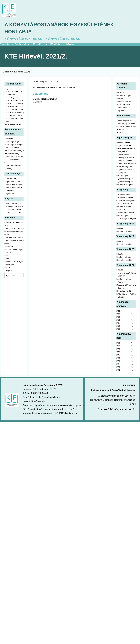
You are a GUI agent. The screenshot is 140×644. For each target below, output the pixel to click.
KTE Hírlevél (37, 102)
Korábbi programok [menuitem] (12, 98)
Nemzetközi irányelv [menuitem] (124, 96)
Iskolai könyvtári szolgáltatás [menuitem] (14, 145)
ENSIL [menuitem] (7, 259)
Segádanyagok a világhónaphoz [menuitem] (126, 219)
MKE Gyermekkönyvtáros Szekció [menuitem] (14, 238)
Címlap (6, 72)
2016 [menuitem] (118, 326)
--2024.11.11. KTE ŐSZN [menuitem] (14, 110)
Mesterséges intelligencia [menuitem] (126, 149)
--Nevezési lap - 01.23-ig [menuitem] (126, 124)
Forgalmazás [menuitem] (9, 194)
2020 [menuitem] (118, 314)
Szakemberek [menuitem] (122, 108)
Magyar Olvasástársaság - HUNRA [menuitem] (14, 241)
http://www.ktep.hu (40, 401)
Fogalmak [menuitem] (120, 93)
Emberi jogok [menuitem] (121, 173)
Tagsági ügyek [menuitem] (24, 45)
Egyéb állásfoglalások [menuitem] (13, 166)
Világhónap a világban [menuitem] (125, 204)
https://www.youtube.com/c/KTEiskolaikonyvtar (55, 414)
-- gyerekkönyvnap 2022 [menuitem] (125, 182)
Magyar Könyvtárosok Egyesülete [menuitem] (14, 229)
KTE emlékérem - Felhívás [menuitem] (126, 294)
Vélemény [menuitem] (8, 169)
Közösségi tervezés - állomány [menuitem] (126, 158)
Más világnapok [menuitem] (122, 176)
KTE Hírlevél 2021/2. (40, 99)
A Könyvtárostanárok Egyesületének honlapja (60, 28)
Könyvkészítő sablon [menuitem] (124, 170)
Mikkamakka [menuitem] (9, 265)
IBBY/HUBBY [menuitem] (9, 247)
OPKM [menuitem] (7, 244)
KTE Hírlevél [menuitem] (9, 191)
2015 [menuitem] (118, 329)
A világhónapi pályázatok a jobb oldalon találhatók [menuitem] (14, 207)
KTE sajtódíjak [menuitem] (55, 44)
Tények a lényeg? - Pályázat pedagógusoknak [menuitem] (126, 273)
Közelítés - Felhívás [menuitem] (124, 279)
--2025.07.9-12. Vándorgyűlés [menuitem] (14, 104)
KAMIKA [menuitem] (8, 253)
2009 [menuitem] (118, 349)
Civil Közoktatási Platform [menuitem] (14, 223)
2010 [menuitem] (118, 346)
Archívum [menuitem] (14, 213)
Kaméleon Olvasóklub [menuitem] (13, 210)
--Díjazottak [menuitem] (121, 111)
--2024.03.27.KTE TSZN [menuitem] (13, 116)
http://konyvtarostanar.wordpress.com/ (55, 409)
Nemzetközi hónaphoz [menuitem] (125, 185)
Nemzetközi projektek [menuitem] (124, 232)
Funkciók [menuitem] (120, 99)
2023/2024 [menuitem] (120, 133)
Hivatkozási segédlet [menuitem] (124, 167)
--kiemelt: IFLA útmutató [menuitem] (13, 185)
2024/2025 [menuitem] (120, 130)
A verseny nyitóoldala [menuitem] (124, 121)
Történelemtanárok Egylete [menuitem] (14, 262)
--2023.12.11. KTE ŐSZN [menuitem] (14, 119)
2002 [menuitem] (118, 370)
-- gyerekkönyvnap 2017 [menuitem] (125, 179)
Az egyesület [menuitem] (8, 45)
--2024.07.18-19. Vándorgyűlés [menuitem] (14, 113)
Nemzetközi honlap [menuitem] (124, 207)
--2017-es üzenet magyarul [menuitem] (14, 250)
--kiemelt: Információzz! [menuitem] (13, 188)
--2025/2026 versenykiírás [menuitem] (126, 127)
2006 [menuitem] (118, 358)
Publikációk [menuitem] (121, 210)
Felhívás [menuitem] (120, 229)
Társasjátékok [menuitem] (122, 152)
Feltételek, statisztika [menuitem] (124, 102)
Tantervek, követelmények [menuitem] (14, 151)
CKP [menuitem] (6, 163)
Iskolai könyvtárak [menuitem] (123, 105)
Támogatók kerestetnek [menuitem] (125, 213)
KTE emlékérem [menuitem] (41, 45)
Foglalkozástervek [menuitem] (123, 143)
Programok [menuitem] (9, 89)
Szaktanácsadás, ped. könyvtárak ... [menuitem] (14, 157)
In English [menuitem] (70, 44)
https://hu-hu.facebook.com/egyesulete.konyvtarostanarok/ (63, 405)
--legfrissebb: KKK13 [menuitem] (12, 182)
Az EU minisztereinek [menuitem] (12, 160)
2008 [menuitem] (118, 352)
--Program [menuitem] (120, 282)
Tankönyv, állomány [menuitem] (12, 154)
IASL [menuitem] (6, 226)
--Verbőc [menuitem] (8, 256)
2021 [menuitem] (118, 311)
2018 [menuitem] (118, 320)
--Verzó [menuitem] (7, 235)
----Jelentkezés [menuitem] (10, 95)
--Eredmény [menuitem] (121, 276)
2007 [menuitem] (118, 355)
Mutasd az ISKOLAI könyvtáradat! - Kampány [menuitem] (126, 285)
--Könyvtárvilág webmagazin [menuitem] (14, 232)
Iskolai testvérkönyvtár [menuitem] (14, 125)
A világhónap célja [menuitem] (123, 195)
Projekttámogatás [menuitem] (123, 155)
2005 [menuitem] (118, 361)
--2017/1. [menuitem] (8, 268)
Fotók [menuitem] (7, 122)
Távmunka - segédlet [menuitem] (124, 161)
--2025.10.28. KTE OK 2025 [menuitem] (14, 101)
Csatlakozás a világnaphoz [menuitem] (126, 201)
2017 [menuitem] (118, 323)
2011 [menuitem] (118, 343)
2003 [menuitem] (118, 367)
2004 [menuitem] (118, 364)
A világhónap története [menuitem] (125, 198)
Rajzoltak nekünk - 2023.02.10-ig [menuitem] (14, 204)
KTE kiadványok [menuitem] (11, 179)
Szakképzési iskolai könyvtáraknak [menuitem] (126, 164)
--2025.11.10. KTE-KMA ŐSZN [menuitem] (14, 92)
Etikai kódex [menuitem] (9, 139)
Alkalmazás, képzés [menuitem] (12, 148)
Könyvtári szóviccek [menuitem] (124, 146)
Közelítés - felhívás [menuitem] (124, 257)
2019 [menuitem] (118, 317)
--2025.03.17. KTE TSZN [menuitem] (14, 107)
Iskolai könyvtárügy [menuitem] (12, 142)
